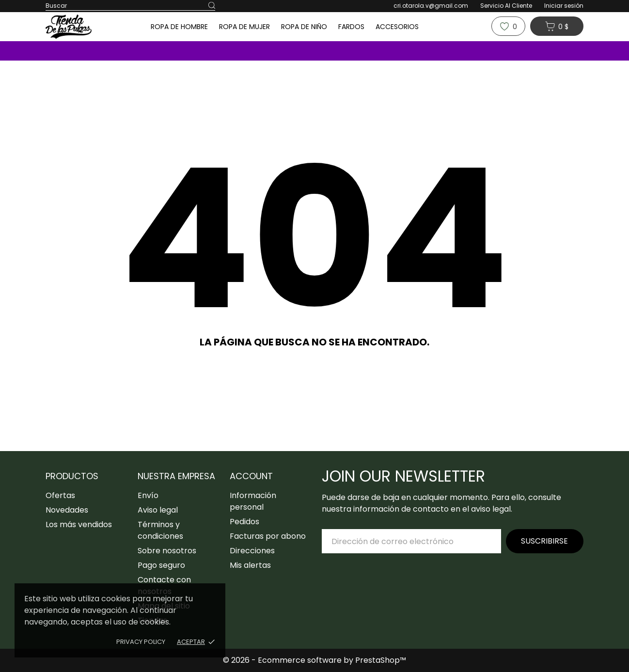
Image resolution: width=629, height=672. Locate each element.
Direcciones (252, 551)
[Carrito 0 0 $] (557, 26)
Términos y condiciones (160, 530)
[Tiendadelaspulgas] (84, 27)
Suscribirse (544, 541)
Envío (148, 495)
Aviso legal (158, 510)
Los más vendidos (79, 524)
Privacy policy (141, 642)
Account (251, 476)
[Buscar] (212, 6)
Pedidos (244, 522)
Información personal (253, 501)
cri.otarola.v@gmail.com (431, 6)
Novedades (67, 510)
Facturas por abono (268, 536)
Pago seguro (161, 565)
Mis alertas (250, 565)
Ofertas (60, 495)
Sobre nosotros (167, 551)
